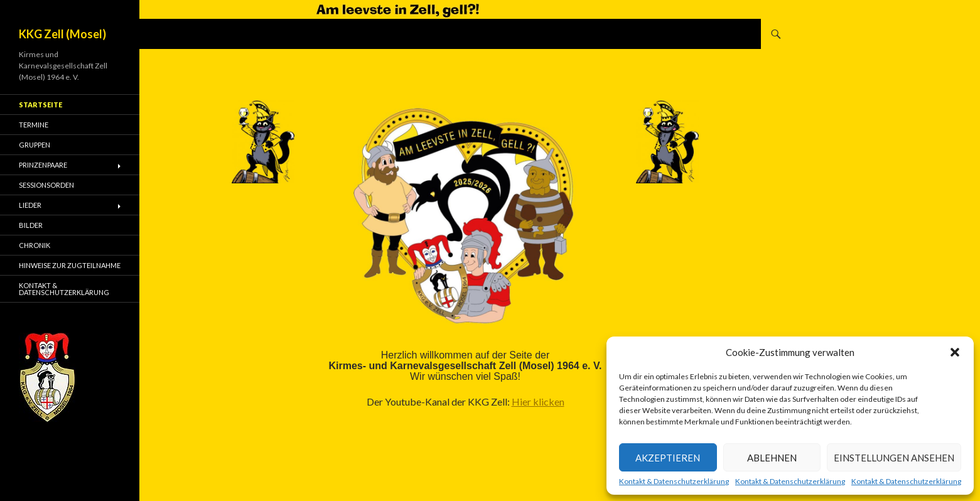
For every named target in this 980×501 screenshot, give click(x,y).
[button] (955, 352)
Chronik (35, 245)
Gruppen (35, 145)
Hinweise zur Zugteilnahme (70, 265)
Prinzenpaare (43, 165)
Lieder (30, 205)
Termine (34, 125)
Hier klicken (538, 401)
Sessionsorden (46, 185)
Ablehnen (772, 458)
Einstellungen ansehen (894, 458)
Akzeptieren (668, 458)
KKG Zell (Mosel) (62, 34)
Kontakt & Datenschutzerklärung (674, 482)
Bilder (31, 225)
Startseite (40, 105)
